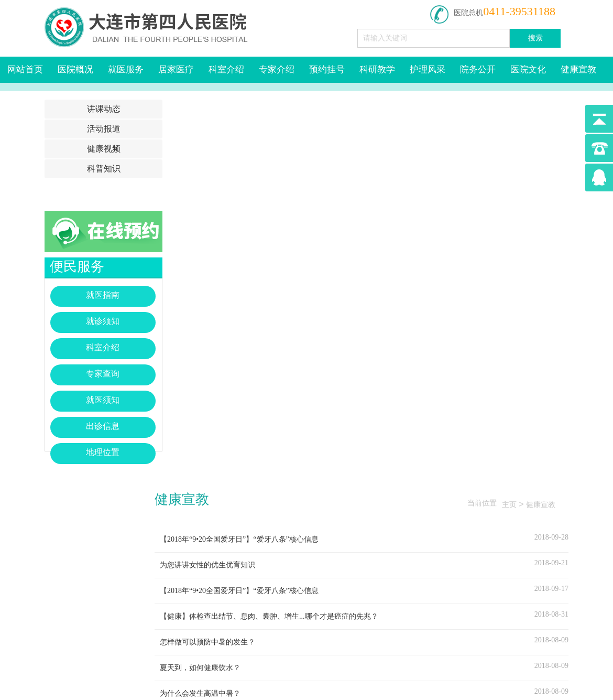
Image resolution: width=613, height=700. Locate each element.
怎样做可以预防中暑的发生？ (207, 642)
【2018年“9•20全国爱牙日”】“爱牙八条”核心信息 (239, 539)
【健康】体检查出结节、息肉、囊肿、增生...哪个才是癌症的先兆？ (269, 616)
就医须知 (103, 400)
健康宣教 (578, 69)
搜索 (535, 38)
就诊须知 (103, 321)
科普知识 (104, 169)
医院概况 (75, 69)
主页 (509, 505)
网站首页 (25, 69)
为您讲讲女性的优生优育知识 (207, 565)
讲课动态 (104, 109)
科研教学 (377, 69)
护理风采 (428, 69)
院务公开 (478, 69)
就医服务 (126, 69)
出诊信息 (103, 426)
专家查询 (103, 374)
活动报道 (104, 129)
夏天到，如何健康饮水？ (200, 668)
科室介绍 (226, 69)
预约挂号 (327, 69)
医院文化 (528, 69)
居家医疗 (176, 69)
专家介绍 (277, 69)
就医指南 (103, 295)
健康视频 (104, 149)
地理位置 (103, 452)
